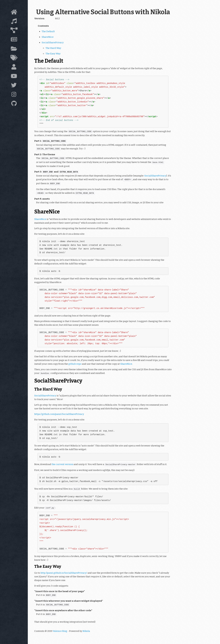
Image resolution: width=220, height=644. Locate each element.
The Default (48, 31)
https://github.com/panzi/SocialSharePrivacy (59, 414)
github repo (75, 364)
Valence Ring (60, 631)
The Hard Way (53, 48)
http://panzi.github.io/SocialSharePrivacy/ (64, 573)
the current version (62, 464)
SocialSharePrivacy (53, 43)
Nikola (86, 631)
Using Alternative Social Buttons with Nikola (103, 12)
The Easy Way (53, 54)
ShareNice (48, 37)
